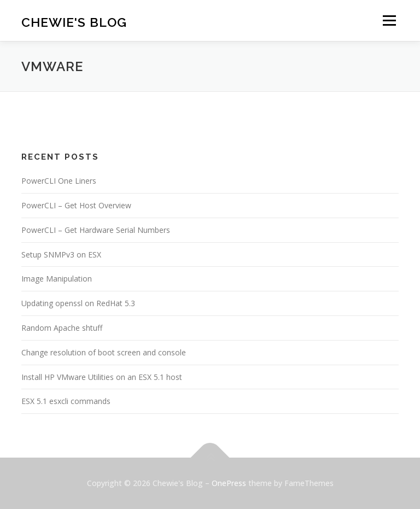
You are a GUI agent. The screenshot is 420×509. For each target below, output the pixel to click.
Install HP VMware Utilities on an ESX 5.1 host (102, 377)
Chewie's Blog (74, 22)
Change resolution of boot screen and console (104, 352)
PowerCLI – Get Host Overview (76, 205)
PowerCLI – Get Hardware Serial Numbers (96, 230)
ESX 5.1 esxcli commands (66, 401)
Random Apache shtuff (62, 328)
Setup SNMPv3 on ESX (61, 254)
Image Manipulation (57, 279)
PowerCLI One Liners (59, 181)
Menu (389, 20)
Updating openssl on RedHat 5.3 (78, 303)
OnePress (229, 483)
